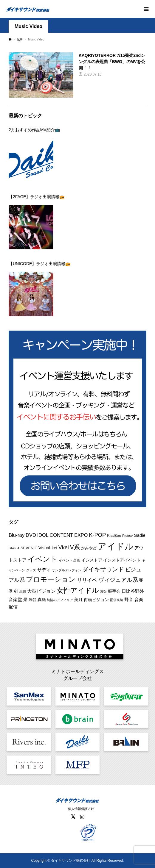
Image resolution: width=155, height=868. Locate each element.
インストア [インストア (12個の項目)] (92, 560)
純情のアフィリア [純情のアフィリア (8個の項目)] (60, 600)
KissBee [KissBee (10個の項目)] (114, 535)
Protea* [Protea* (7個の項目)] (128, 536)
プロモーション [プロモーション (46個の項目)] (51, 580)
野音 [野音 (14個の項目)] (129, 599)
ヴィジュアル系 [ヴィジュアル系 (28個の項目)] (118, 580)
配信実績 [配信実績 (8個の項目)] (117, 600)
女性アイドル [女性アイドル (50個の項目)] (78, 590)
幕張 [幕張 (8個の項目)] (103, 592)
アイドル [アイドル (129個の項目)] (116, 546)
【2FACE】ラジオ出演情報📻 (37, 197)
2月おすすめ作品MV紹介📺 (34, 130)
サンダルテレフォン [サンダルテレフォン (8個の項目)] (67, 570)
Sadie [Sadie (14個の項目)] (140, 535)
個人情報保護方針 (81, 809)
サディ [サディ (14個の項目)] (44, 570)
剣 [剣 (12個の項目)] (16, 591)
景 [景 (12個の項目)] (25, 600)
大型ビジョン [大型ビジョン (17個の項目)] (41, 591)
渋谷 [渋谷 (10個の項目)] (32, 600)
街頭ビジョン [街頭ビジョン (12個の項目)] (96, 600)
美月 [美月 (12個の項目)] (78, 600)
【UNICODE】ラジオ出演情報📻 (40, 264)
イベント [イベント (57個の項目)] (43, 559)
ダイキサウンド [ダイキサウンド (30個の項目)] (103, 569)
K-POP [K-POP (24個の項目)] (97, 535)
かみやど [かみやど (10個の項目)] (89, 548)
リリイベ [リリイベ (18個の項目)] (87, 580)
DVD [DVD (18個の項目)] (31, 535)
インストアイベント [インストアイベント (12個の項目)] (122, 560)
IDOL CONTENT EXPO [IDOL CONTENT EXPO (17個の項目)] (62, 535)
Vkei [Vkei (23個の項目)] (64, 548)
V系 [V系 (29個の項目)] (75, 547)
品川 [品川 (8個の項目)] (23, 592)
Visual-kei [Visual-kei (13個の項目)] (48, 548)
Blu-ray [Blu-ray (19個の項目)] (17, 535)
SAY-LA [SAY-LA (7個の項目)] (14, 548)
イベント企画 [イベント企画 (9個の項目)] (69, 560)
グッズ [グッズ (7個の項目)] (31, 570)
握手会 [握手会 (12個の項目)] (114, 591)
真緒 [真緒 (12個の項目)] (42, 600)
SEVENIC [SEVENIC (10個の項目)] (29, 548)
